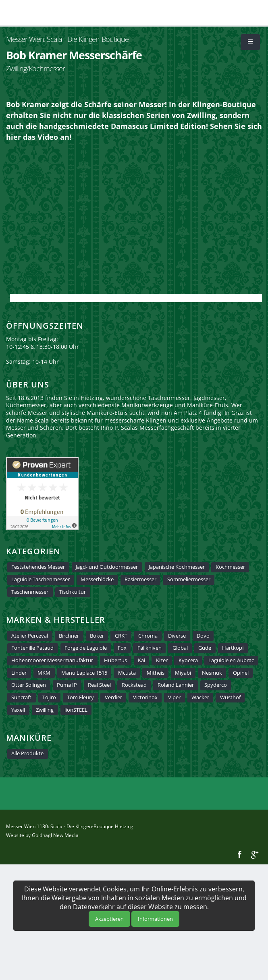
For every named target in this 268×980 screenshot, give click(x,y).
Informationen (155, 919)
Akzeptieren (109, 919)
